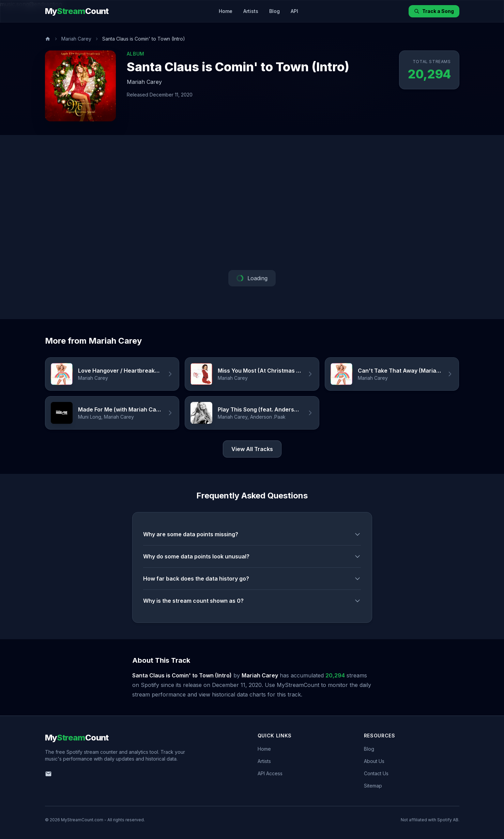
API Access (270, 773)
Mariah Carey (76, 39)
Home (226, 11)
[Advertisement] (252, 203)
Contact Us (376, 773)
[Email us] (48, 774)
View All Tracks (252, 449)
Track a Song (434, 11)
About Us (374, 761)
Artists (251, 11)
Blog (274, 11)
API (294, 11)
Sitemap (373, 786)
